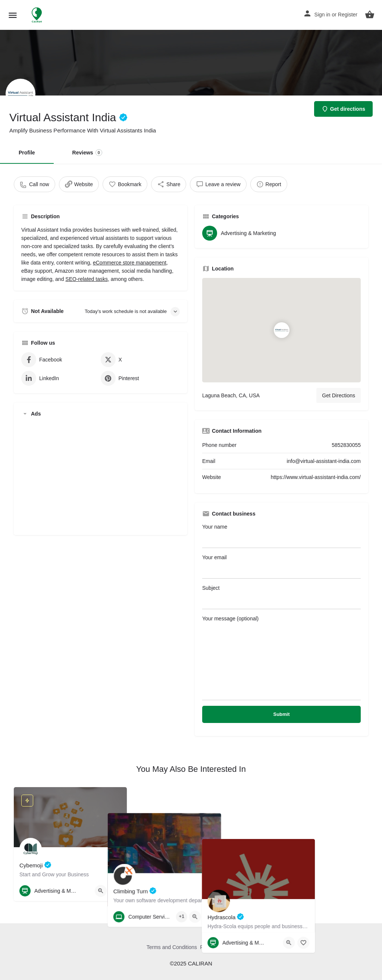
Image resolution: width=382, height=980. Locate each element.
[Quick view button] (101, 891)
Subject (281, 597)
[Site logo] (38, 15)
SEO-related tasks (87, 279)
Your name (281, 536)
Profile (27, 153)
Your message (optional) (281, 658)
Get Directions (339, 395)
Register (348, 15)
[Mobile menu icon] (13, 15)
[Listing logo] (21, 94)
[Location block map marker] (281, 330)
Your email (281, 566)
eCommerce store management (130, 263)
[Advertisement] (101, 475)
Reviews (87, 153)
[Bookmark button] (115, 891)
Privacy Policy (216, 947)
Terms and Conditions (172, 947)
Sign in (322, 15)
